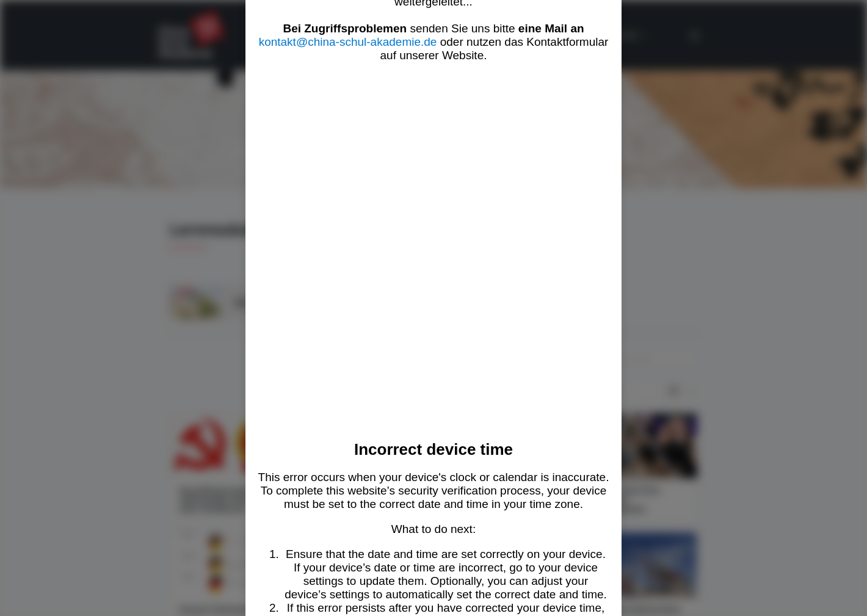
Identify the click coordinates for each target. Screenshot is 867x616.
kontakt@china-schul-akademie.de (348, 42)
